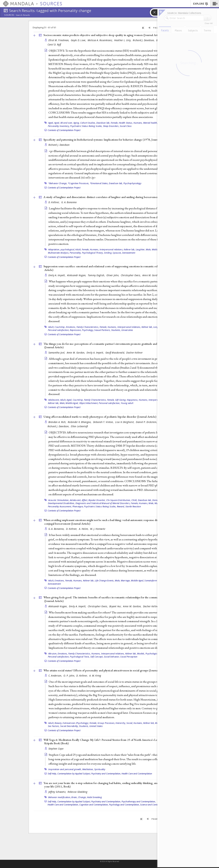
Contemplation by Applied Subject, (74, 774)
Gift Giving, (121, 400)
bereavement (129, 253)
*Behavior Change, (58, 183)
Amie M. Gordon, (152, 275)
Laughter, (140, 249)
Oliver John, (113, 275)
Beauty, (58, 723)
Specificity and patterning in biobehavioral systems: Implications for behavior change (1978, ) (107, 140)
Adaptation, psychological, (62, 249)
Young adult (127, 403)
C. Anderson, (56, 676)
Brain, (74, 797)
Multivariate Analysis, (59, 253)
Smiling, (108, 253)
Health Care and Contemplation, (63, 805)
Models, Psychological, (148, 654)
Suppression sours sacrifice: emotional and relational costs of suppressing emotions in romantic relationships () (111, 268)
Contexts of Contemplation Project (64, 130)
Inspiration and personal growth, (65, 769)
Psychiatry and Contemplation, (106, 774)
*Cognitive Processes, (78, 183)
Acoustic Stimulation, (59, 500)
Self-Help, (52, 774)
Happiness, (133, 400)
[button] (215, 4)
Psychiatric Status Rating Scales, (86, 126)
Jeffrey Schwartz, (58, 792)
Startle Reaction (133, 506)
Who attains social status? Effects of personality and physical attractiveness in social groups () (106, 670)
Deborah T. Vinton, (104, 422)
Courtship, (60, 327)
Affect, (85, 500)
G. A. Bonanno (69, 202)
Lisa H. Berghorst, (125, 422)
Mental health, (150, 123)
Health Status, (126, 123)
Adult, (78, 249)
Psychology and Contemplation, (124, 805)
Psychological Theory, (93, 253)
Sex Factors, (54, 726)
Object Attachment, (89, 403)
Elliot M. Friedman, (59, 40)
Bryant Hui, (116, 606)
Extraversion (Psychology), (76, 723)
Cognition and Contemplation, (94, 805)
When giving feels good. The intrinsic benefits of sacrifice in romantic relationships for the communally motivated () (110, 599)
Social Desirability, (69, 726)
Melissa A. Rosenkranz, (100, 40)
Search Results (23, 15)
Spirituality (100, 769)
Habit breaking (94, 797)
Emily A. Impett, (57, 275)
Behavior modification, (60, 797)
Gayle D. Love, (79, 40)
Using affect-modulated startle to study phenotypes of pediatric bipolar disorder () (100, 417)
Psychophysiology (132, 183)
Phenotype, (78, 506)
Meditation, (88, 769)
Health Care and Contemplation (137, 774)
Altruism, (53, 654)
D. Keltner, (54, 202)
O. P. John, (69, 676)
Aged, (51, 123)
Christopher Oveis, (131, 275)
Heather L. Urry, (123, 40)
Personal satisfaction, (59, 330)
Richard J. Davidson (59, 145)
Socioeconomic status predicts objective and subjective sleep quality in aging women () (103, 35)
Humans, (138, 123)
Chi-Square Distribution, (119, 500)
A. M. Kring (95, 676)
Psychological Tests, (80, 657)
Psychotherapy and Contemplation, (139, 801)
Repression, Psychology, (82, 330)
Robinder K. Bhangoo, (80, 422)
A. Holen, (84, 529)
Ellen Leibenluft (79, 426)
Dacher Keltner (134, 353)
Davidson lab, (103, 123)
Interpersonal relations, (111, 249)
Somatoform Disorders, (156, 580)
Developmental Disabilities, (61, 503)
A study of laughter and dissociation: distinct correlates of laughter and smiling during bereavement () (111, 197)
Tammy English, (97, 275)
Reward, (121, 506)
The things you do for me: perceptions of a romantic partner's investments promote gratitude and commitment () (108, 346)
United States (96, 726)
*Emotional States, (99, 183)
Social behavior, (112, 657)
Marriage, (126, 580)
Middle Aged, (72, 403)
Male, (148, 249)
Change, (82, 797)
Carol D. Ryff (54, 44)
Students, (116, 330)
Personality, (75, 253)
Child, (134, 500)
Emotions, (71, 327)
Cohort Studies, (88, 123)
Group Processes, (106, 723)
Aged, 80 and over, (64, 123)
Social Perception (129, 657)
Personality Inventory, (59, 126)
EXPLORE (201, 4)
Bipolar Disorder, (97, 500)
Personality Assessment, (60, 506)
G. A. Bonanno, (57, 529)
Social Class (126, 126)
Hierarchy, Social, (124, 723)
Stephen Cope (56, 749)
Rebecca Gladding (77, 792)
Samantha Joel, (57, 353)
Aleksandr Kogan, (77, 275)
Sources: (10, 15)
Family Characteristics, (88, 327)
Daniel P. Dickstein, (147, 422)
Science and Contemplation (153, 805)
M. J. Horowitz (98, 529)
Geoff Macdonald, (115, 353)
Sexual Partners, (102, 330)
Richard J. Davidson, (144, 40)
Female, (114, 123)
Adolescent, (54, 400)
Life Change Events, (105, 580)
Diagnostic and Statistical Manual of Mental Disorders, (103, 503)
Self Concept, (97, 657)
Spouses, (117, 253)
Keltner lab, (129, 249)
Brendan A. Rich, (58, 422)
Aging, (77, 123)
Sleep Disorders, (111, 126)
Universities (127, 330)
